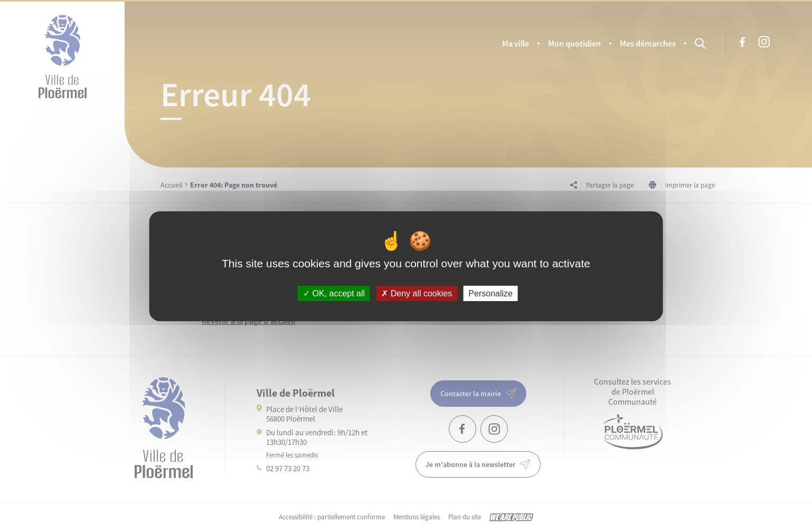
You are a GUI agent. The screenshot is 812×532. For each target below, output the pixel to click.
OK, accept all (334, 293)
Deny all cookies (417, 293)
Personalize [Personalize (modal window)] (490, 293)
